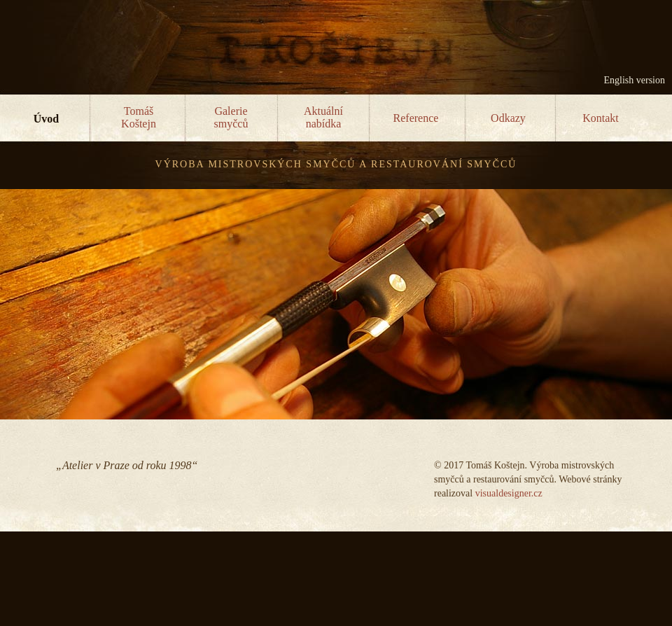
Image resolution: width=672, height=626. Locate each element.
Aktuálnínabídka (323, 117)
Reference (416, 118)
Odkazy (508, 118)
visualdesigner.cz (509, 493)
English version (635, 80)
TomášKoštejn (139, 117)
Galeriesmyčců (231, 117)
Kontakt (601, 118)
